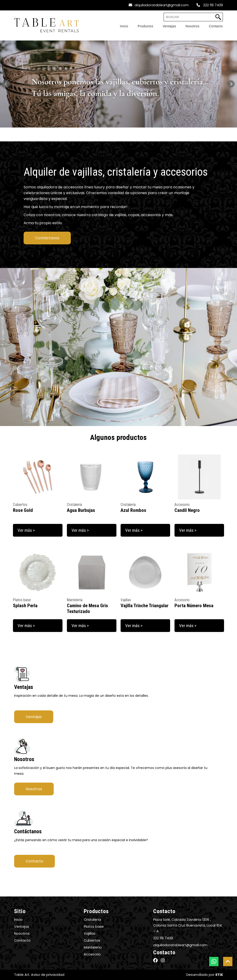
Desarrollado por (205, 975)
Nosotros (34, 789)
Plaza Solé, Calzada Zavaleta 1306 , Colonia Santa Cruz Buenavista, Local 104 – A (187, 925)
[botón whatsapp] (214, 961)
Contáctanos (47, 238)
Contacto (34, 861)
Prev (6, 84)
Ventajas (34, 717)
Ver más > (26, 530)
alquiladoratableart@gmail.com (159, 5)
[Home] (119, 26)
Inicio (18, 920)
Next (231, 84)
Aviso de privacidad (48, 975)
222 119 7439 (210, 5)
